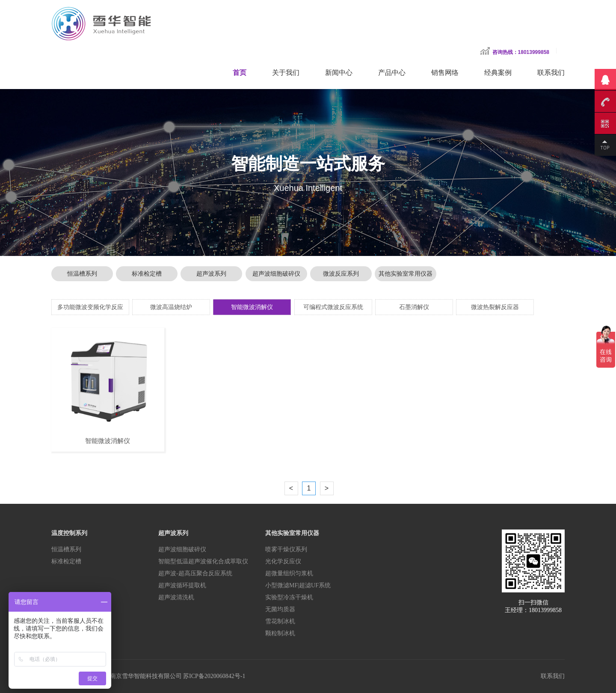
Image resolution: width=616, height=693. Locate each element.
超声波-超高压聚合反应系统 (195, 573)
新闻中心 (339, 73)
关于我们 (286, 73)
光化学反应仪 (283, 561)
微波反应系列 (341, 274)
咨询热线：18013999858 (521, 52)
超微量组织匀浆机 (289, 573)
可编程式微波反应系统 (333, 307)
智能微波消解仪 (252, 307)
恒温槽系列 (82, 274)
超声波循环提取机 (182, 585)
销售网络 (445, 73)
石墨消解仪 (414, 307)
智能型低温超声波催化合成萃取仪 (203, 561)
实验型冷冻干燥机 (289, 597)
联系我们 (551, 73)
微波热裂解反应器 (495, 307)
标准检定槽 (147, 274)
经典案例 (498, 73)
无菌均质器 (280, 609)
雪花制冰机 (280, 621)
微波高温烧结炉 (171, 307)
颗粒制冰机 (280, 633)
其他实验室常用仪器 (406, 274)
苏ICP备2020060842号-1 (214, 676)
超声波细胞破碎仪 (276, 274)
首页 (240, 73)
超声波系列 (211, 274)
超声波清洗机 (176, 597)
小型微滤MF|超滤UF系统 (298, 585)
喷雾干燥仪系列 (286, 549)
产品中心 (392, 73)
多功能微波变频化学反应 (90, 307)
